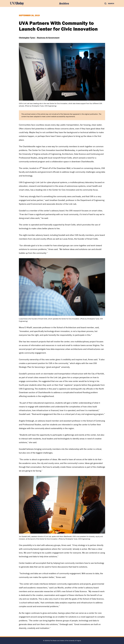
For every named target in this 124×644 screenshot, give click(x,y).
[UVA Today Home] (17, 3)
